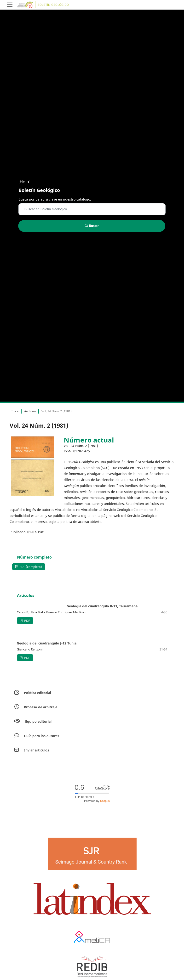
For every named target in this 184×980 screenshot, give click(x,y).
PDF (27, 621)
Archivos (30, 411)
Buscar (92, 226)
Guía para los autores (42, 736)
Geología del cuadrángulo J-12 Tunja (47, 643)
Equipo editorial (38, 721)
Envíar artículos (36, 750)
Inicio (15, 411)
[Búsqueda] (92, 209)
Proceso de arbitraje (41, 707)
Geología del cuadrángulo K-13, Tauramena (102, 606)
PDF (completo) (30, 567)
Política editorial (37, 693)
